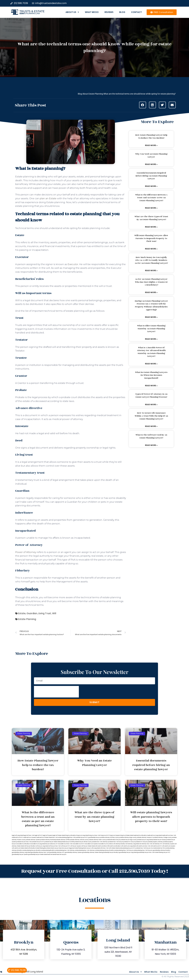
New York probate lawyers (78, 837)
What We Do (92, 12)
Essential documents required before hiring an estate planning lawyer (151, 176)
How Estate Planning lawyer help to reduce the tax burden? (151, 137)
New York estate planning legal (61, 837)
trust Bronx (110, 844)
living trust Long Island (82, 835)
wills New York (104, 848)
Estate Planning (27, 619)
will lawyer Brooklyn (30, 846)
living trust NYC (105, 835)
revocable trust (102, 844)
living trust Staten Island (127, 835)
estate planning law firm (30, 13)
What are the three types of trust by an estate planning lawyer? (151, 218)
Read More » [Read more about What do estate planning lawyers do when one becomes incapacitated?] (151, 386)
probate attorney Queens (33, 840)
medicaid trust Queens (30, 837)
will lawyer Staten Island (88, 846)
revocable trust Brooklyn (23, 844)
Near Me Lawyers (61, 854)
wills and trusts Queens (169, 846)
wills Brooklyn (32, 848)
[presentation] (56, 692)
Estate (22, 613)
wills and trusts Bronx (101, 846)
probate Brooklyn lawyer (113, 840)
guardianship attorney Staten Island (92, 852)
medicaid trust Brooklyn (140, 835)
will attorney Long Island (132, 844)
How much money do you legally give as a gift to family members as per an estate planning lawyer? (151, 260)
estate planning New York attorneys (85, 850)
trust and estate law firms (158, 848)
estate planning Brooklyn (48, 850)
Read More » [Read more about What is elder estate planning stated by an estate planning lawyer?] (151, 339)
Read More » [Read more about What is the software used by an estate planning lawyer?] (151, 445)
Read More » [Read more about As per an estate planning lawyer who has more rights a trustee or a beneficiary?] (151, 292)
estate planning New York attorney (65, 850)
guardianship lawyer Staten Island (38, 854)
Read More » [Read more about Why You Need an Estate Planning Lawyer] (151, 164)
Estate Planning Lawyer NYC (162, 852)
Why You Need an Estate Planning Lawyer (151, 155)
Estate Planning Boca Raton (43, 848)
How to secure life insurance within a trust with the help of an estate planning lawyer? (151, 416)
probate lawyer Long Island (145, 840)
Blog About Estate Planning (90, 94)
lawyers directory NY (52, 844)
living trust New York (94, 835)
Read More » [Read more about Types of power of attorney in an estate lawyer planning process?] (151, 404)
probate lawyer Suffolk (67, 842)
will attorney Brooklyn (119, 844)
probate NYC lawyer (129, 842)
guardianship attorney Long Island (21, 852)
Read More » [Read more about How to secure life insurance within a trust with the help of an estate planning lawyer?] (151, 426)
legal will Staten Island (59, 835)
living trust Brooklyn (71, 835)
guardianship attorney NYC (57, 852)
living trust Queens (115, 835)
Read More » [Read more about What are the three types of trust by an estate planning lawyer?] (151, 227)
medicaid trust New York (169, 835)
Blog (122, 12)
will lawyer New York (55, 846)
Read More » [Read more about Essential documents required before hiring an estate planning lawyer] (151, 186)
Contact (136, 12)
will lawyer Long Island (42, 846)
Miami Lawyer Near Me (57, 848)
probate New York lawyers (143, 848)
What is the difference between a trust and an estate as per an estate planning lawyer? (151, 198)
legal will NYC (38, 835)
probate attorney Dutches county (110, 837)
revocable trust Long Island (38, 844)
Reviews (109, 12)
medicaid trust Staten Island (44, 837)
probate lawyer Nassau (159, 840)
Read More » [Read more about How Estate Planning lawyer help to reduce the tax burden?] (151, 145)
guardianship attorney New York (40, 852)
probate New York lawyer (116, 842)
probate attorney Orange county (162, 837)
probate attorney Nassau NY (145, 837)
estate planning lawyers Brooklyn (32, 850)
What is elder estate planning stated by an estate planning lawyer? (151, 329)
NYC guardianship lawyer (93, 837)
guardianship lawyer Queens (20, 854)
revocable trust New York (65, 844)
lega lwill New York (29, 835)
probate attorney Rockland (48, 840)
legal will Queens (47, 835)
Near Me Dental (52, 854)
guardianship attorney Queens (73, 852)
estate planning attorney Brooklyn (105, 850)
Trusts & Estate (32, 11)
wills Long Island (96, 848)
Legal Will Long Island (31, 970)
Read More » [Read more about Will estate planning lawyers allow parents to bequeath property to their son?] (151, 249)
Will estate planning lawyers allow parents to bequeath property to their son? (151, 238)
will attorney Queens (169, 844)
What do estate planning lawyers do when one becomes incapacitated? (151, 375)
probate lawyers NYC (38, 842)
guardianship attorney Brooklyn (162, 850)
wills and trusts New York (143, 846)
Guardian (32, 613)
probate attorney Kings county (128, 837)
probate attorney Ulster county (97, 840)
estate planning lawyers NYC (127, 848)
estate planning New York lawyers (143, 850)
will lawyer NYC (65, 846)
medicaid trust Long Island (154, 835)
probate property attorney (155, 842)
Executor (73, 264)
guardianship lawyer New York (146, 852)
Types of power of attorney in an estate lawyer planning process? (151, 396)
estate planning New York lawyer (124, 850)
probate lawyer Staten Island (53, 842)
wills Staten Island (114, 848)
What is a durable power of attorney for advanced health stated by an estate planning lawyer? (151, 352)
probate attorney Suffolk (63, 840)
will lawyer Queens (76, 846)
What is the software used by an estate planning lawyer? (151, 436)
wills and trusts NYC (156, 846)
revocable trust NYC (78, 844)
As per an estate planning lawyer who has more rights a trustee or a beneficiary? (151, 282)
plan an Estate (48, 198)
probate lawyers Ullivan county (83, 842)
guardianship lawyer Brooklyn (110, 852)
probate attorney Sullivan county (79, 840)
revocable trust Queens (91, 844)
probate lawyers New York (24, 842)
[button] (143, 105)
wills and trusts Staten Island (20, 848)
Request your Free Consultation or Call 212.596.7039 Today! (94, 870)
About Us (72, 12)
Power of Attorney (26, 552)
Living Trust (45, 613)
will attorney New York (146, 844)
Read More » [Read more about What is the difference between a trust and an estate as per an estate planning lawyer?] (151, 208)
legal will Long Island (17, 835)
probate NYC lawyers (141, 842)
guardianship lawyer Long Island (128, 852)
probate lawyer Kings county (129, 840)
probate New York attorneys (100, 842)
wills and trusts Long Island (128, 846)
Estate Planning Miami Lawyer (83, 848)
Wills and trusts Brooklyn (114, 846)
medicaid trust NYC (17, 837)
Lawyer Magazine (69, 848)
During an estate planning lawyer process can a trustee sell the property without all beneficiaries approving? (151, 305)
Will (54, 613)
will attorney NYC (157, 844)
